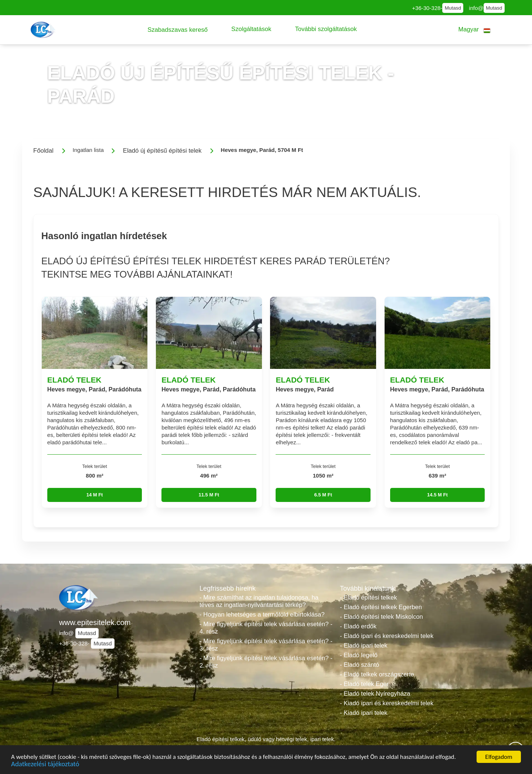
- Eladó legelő (359, 655)
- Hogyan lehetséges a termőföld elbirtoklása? (262, 615)
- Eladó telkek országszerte (377, 674)
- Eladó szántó (359, 665)
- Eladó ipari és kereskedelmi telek (387, 636)
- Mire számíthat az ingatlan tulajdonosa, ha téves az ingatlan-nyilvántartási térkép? (259, 601)
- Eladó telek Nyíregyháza (375, 694)
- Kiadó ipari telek (364, 713)
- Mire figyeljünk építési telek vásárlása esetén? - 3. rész (266, 645)
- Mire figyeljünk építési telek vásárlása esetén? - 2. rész (266, 662)
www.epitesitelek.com (95, 622)
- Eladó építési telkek (368, 598)
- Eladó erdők (358, 626)
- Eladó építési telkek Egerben (381, 607)
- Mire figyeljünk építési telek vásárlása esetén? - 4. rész (266, 628)
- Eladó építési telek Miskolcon (381, 617)
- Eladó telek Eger (364, 684)
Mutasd (453, 8)
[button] (178, 30)
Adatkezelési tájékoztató (45, 765)
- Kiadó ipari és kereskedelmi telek (387, 703)
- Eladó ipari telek (364, 646)
